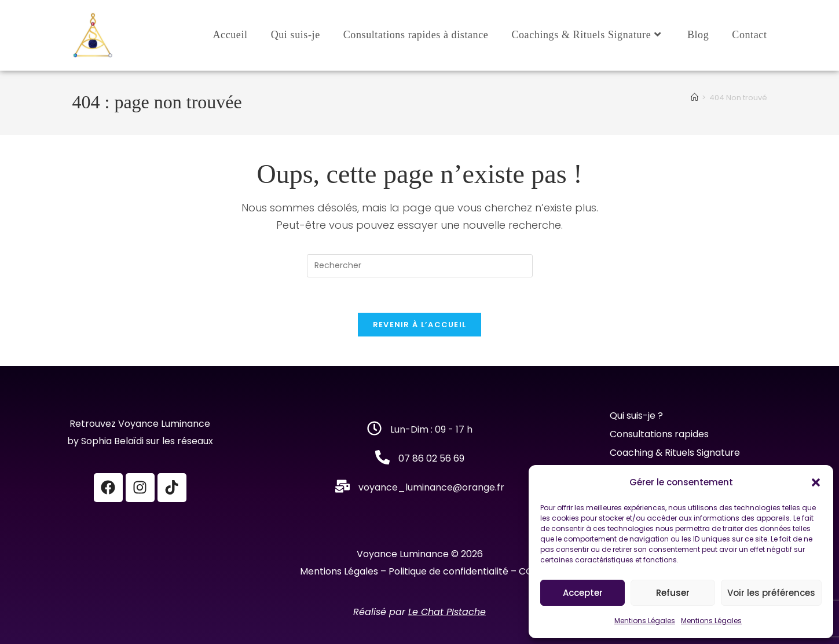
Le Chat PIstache (447, 612)
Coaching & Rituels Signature (675, 453)
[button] (816, 482)
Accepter (583, 593)
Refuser (673, 593)
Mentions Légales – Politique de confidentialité (404, 571)
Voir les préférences (771, 593)
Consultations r (644, 434)
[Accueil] (695, 98)
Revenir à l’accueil (420, 325)
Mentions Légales (645, 621)
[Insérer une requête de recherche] (420, 266)
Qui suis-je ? (638, 416)
